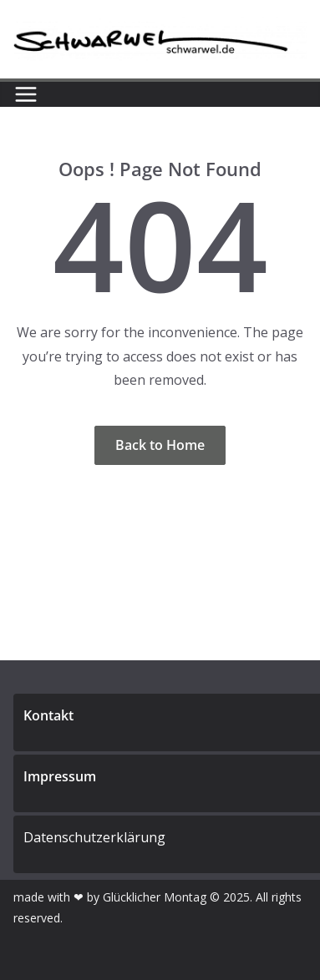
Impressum (60, 776)
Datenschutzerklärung (94, 837)
